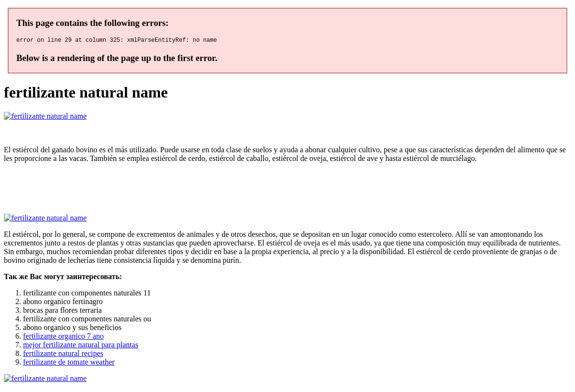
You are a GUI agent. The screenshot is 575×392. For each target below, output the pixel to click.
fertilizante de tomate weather (69, 363)
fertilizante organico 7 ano (63, 337)
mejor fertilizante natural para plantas (81, 346)
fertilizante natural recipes (63, 355)
